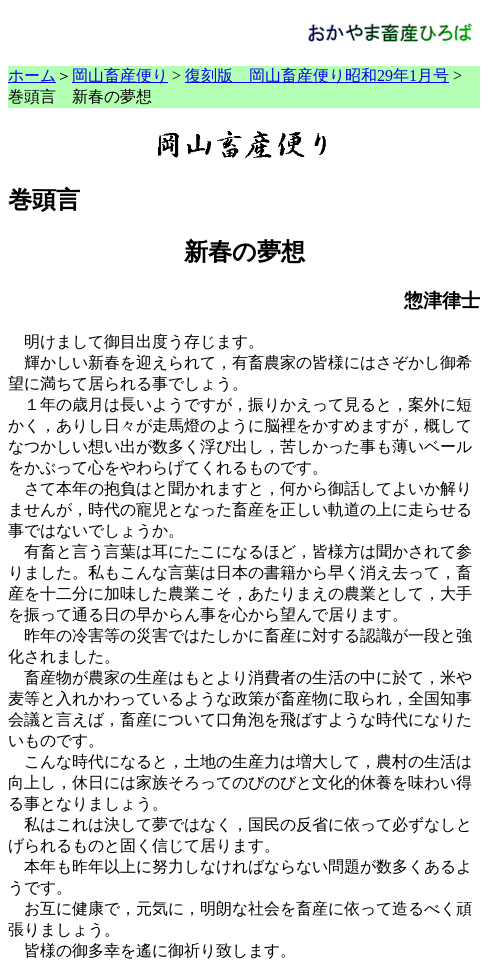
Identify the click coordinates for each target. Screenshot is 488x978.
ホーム (32, 75)
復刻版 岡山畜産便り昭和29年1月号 (317, 75)
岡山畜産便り (120, 75)
